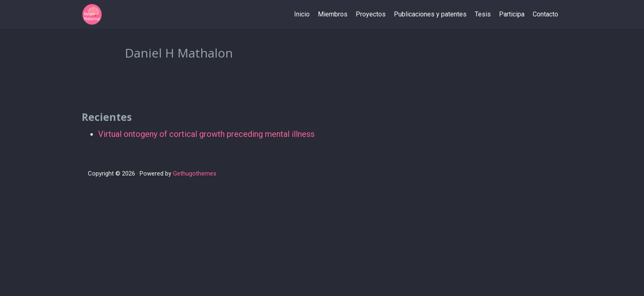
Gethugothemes (195, 173)
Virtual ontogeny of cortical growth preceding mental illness (206, 134)
